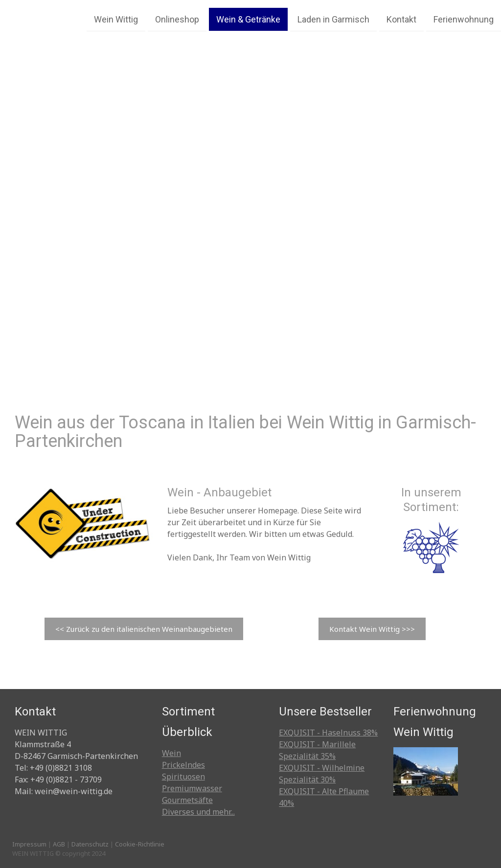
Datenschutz (90, 844)
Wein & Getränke (248, 19)
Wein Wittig (116, 19)
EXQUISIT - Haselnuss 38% (328, 733)
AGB (59, 844)
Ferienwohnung (464, 19)
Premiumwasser (192, 788)
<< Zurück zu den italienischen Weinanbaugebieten (144, 629)
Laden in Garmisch (333, 19)
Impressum (29, 844)
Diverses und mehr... (198, 812)
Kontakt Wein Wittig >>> (372, 629)
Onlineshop (177, 19)
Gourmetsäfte (187, 800)
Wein (171, 753)
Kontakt (401, 19)
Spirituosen (183, 777)
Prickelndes (183, 765)
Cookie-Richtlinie (140, 844)
